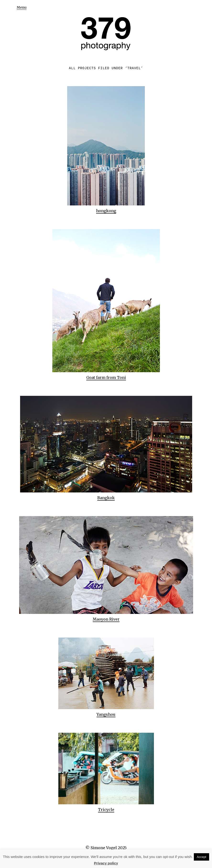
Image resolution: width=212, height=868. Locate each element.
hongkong (106, 211)
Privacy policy (106, 863)
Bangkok (106, 498)
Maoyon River (106, 619)
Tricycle (106, 810)
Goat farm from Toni (106, 377)
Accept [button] (201, 857)
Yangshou (106, 714)
